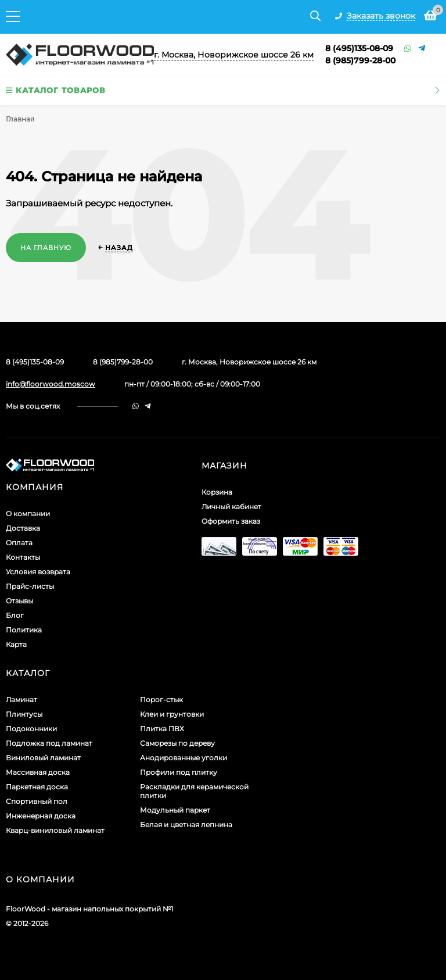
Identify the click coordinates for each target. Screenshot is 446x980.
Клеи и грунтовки (172, 714)
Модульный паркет (175, 810)
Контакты (23, 557)
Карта (16, 644)
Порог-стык (161, 700)
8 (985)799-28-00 (360, 60)
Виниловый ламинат (43, 758)
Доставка (23, 528)
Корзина (217, 492)
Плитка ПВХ (162, 729)
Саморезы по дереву (177, 743)
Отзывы (19, 601)
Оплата (19, 543)
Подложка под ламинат (49, 743)
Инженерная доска (41, 816)
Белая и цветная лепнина (186, 825)
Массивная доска (38, 772)
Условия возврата (38, 572)
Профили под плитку (179, 772)
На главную (46, 248)
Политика (24, 630)
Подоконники (31, 729)
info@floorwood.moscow (51, 384)
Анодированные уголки (184, 758)
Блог (15, 615)
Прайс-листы (30, 586)
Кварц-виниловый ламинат (55, 830)
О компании (28, 514)
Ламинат (21, 700)
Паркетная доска (37, 787)
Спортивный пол (37, 801)
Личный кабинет (231, 507)
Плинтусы (24, 714)
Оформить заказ (231, 521)
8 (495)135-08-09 (359, 48)
